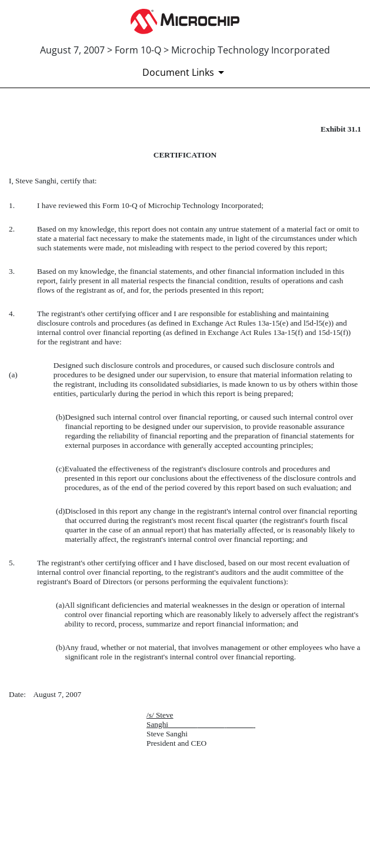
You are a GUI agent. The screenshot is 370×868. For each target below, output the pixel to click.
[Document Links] (185, 72)
